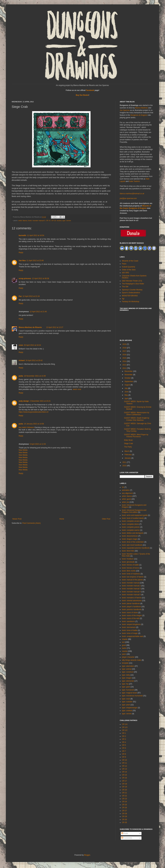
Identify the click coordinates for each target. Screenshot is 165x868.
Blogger (87, 855)
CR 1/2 (125, 730)
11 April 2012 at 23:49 (35, 261)
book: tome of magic (130, 633)
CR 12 (124, 766)
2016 (125, 355)
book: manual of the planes (132, 580)
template (125, 663)
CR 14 (48, 221)
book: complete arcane (131, 521)
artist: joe (126, 502)
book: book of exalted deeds (133, 518)
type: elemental (128, 681)
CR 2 (124, 736)
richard (22, 360)
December (129, 371)
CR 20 (124, 790)
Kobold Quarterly (128, 267)
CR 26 (124, 808)
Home (62, 519)
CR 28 (124, 814)
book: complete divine (130, 524)
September (129, 381)
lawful (124, 648)
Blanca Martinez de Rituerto (30, 327)
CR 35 (124, 822)
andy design (24, 401)
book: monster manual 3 (37, 221)
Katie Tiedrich (134, 181)
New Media (23, 450)
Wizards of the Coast (130, 261)
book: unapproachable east (133, 636)
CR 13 (124, 769)
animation (126, 490)
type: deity (126, 675)
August (128, 385)
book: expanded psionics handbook (136, 548)
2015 (125, 358)
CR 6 (124, 748)
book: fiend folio (128, 551)
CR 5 (124, 745)
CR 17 (124, 781)
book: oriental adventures (132, 601)
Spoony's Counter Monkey (132, 290)
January (128, 458)
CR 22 (124, 796)
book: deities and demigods (133, 533)
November (129, 375)
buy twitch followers (26, 427)
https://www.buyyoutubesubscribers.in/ (34, 412)
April (127, 399)
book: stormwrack (129, 627)
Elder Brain (128, 440)
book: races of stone (130, 613)
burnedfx (22, 235)
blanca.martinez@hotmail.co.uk (132, 194)
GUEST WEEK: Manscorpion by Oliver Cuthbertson (137, 414)
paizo (124, 654)
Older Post (106, 519)
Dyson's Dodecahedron (131, 293)
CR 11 (124, 763)
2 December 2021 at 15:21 (40, 401)
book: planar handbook (131, 604)
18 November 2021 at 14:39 (35, 376)
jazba (21, 376)
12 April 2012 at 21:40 (38, 312)
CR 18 (54, 221)
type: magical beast (129, 693)
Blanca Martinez (141, 108)
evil (123, 642)
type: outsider (127, 702)
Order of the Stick (129, 270)
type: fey (125, 684)
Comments (127, 838)
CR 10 (124, 760)
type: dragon (127, 678)
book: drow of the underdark (133, 542)
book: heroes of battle (130, 565)
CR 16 (124, 778)
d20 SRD (126, 273)
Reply (21, 253)
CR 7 (124, 751)
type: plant (126, 705)
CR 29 (124, 817)
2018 (125, 348)
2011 (125, 462)
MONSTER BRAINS (130, 296)
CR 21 (124, 793)
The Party (128, 447)
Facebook (90, 90)
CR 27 (124, 811)
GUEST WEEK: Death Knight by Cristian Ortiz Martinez (137, 419)
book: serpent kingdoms (131, 624)
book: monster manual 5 (131, 595)
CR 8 (124, 754)
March (127, 451)
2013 (125, 365)
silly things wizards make (132, 660)
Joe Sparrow (125, 110)
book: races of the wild (131, 618)
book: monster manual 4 (131, 592)
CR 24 (124, 802)
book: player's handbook (131, 607)
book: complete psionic (131, 527)
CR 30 (124, 820)
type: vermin (67, 221)
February (128, 455)
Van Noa (22, 261)
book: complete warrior (131, 530)
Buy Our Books (82, 95)
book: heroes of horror (131, 568)
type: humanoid (128, 690)
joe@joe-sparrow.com (128, 198)
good (124, 645)
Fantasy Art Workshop (131, 302)
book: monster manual (131, 583)
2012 (125, 368)
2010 (125, 466)
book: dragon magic (130, 539)
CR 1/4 (125, 724)
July (126, 388)
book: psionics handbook (132, 609)
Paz (20, 296)
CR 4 (124, 742)
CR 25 (124, 805)
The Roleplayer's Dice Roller (133, 284)
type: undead (127, 711)
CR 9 (124, 757)
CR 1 (124, 733)
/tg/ (123, 299)
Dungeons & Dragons (139, 115)
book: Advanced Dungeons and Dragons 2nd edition (134, 511)
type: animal (127, 669)
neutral (59, 221)
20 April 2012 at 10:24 (32, 345)
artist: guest (126, 499)
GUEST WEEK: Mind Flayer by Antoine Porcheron (136, 436)
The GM (125, 287)
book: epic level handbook (132, 545)
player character (128, 657)
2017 (125, 351)
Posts (125, 833)
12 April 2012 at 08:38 (41, 278)
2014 (125, 361)
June (127, 392)
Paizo (124, 264)
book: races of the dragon (132, 615)
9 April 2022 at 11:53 (38, 444)
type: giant (126, 687)
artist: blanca (23, 221)
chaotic (125, 639)
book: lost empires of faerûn (133, 577)
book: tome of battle (130, 630)
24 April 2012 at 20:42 (34, 360)
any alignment (127, 493)
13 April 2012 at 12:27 (55, 327)
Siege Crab (128, 443)
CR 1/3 (125, 727)
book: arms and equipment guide (135, 515)
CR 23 (124, 799)
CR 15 (124, 775)
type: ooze (126, 699)
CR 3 (124, 739)
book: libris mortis (129, 571)
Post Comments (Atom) (31, 523)
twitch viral (77, 389)
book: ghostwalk (128, 562)
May (126, 395)
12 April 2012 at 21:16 (31, 296)
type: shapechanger (130, 708)
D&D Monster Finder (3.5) (132, 281)
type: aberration (128, 666)
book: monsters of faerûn (132, 598)
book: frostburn (128, 559)
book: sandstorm (128, 621)
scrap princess (25, 278)
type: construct (128, 672)
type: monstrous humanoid (132, 696)
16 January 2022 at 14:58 (34, 424)
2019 (125, 344)
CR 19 (124, 787)
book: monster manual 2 (131, 586)
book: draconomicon (130, 536)
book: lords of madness (131, 574)
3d (123, 487)
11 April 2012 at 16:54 (36, 235)
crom (21, 345)
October (128, 378)
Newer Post (17, 519)
